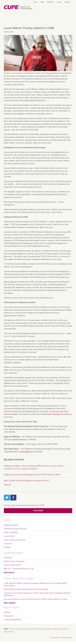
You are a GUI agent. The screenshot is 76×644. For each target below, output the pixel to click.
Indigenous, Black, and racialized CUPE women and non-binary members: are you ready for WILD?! (34, 467)
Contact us (8, 544)
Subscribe (38, 511)
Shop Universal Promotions (15, 540)
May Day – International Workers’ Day (19, 569)
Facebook (13, 498)
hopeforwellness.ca (20, 440)
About (42, 2)
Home (35, 2)
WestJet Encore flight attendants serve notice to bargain (26, 589)
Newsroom (50, 2)
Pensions (7, 612)
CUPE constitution (11, 532)
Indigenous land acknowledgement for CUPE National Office (32, 475)
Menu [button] (71, 16)
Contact (59, 2)
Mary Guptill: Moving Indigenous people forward (26, 480)
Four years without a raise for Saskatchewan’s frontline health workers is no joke (36, 599)
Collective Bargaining (12, 620)
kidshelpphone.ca (28, 452)
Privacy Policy (55, 638)
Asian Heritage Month (12, 565)
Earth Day (8, 558)
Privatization (9, 616)
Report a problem (67, 638)
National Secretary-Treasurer (15, 529)
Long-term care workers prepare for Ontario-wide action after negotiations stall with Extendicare (37, 594)
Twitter (7, 498)
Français (67, 2)
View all (7, 485)
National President (11, 525)
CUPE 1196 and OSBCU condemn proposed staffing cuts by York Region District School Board (35, 584)
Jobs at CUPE (9, 536)
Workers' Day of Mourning (14, 561)
